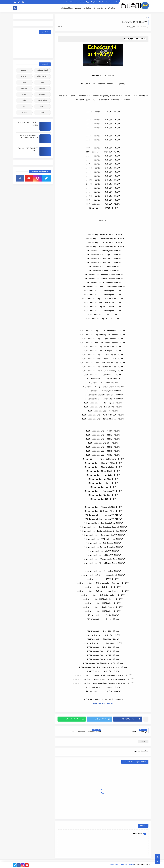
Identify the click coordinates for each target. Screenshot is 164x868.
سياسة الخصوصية (72, 2)
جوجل (24, 82)
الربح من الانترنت (89, 8)
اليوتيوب (24, 76)
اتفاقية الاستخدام (99, 2)
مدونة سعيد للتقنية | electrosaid (122, 865)
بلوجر (42, 82)
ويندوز (24, 100)
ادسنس (78, 8)
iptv (24, 106)
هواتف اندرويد (110, 8)
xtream (24, 112)
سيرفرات (24, 88)
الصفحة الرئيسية (111, 2)
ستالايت (100, 8)
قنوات (24, 94)
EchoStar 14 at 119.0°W (103, 704)
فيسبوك (42, 94)
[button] (128, 719)
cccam (42, 106)
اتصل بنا (89, 2)
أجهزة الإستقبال (67, 8)
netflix (42, 112)
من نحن (82, 2)
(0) (60, 27)
